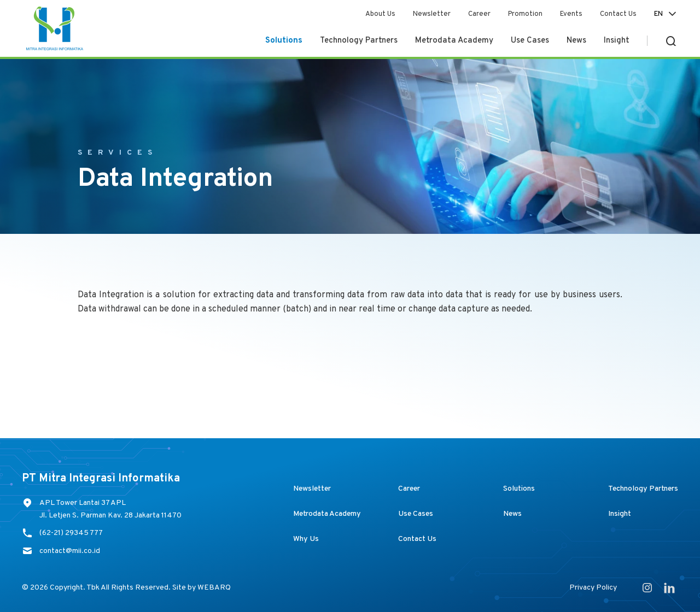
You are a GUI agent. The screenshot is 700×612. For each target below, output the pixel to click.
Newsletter (432, 14)
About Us (380, 14)
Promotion (525, 14)
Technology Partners (359, 41)
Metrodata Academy (454, 41)
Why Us (306, 539)
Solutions (284, 41)
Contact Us (618, 14)
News (576, 41)
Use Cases (530, 41)
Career (479, 14)
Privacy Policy (593, 588)
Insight (617, 41)
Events (571, 14)
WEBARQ (214, 588)
